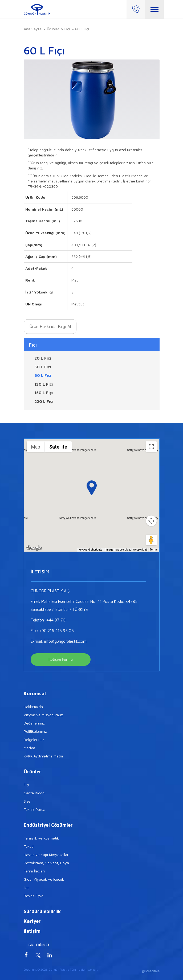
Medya (29, 748)
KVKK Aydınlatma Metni (43, 756)
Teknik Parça (34, 809)
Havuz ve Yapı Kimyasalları (46, 855)
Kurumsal (35, 694)
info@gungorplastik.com (65, 641)
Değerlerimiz (34, 723)
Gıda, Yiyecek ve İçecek (44, 879)
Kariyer (32, 921)
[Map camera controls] (151, 521)
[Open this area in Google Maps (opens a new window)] (34, 548)
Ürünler (53, 29)
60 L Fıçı (43, 375)
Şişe (27, 801)
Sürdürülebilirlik (42, 911)
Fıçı (67, 29)
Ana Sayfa (33, 29)
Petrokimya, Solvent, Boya (46, 863)
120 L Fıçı (44, 384)
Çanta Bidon (34, 793)
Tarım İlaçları (34, 871)
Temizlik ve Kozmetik (41, 838)
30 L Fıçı (43, 367)
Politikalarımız (35, 731)
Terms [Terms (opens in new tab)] (154, 550)
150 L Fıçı (44, 393)
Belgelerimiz (34, 740)
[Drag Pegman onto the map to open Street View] (151, 540)
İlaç (27, 887)
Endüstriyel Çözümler (48, 825)
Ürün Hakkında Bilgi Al (50, 326)
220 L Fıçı (44, 401)
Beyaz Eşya (34, 896)
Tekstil (29, 846)
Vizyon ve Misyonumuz (43, 715)
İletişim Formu (61, 660)
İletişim (32, 931)
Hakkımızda (33, 707)
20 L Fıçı (43, 358)
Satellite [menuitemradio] (58, 447)
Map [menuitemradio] (36, 447)
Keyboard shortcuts (90, 550)
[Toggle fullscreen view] (151, 447)
